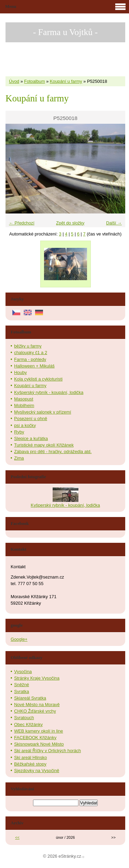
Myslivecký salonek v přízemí (43, 412)
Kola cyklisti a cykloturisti (38, 379)
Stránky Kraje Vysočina (37, 678)
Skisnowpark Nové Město (39, 744)
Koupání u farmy (66, 81)
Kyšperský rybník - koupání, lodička (49, 392)
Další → (114, 223)
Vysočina (23, 672)
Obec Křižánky (28, 724)
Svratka (21, 691)
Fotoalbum (34, 81)
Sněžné (21, 685)
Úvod (14, 81)
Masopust (24, 399)
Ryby (19, 432)
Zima (19, 458)
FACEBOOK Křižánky (35, 738)
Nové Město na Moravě (37, 705)
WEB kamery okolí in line (39, 731)
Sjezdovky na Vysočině (37, 771)
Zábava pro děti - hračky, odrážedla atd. (53, 452)
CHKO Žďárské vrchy (35, 711)
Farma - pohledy (30, 359)
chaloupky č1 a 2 (31, 353)
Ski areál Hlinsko (30, 757)
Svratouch (24, 718)
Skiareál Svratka (30, 698)
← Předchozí (22, 223)
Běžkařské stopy (30, 764)
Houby (20, 372)
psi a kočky (25, 425)
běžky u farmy (28, 346)
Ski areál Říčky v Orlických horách (47, 751)
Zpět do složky (70, 223)
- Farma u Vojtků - (65, 32)
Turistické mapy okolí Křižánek (44, 445)
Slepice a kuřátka (31, 438)
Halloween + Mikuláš (34, 366)
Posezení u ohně (31, 419)
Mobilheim (24, 405)
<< (17, 837)
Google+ (19, 639)
